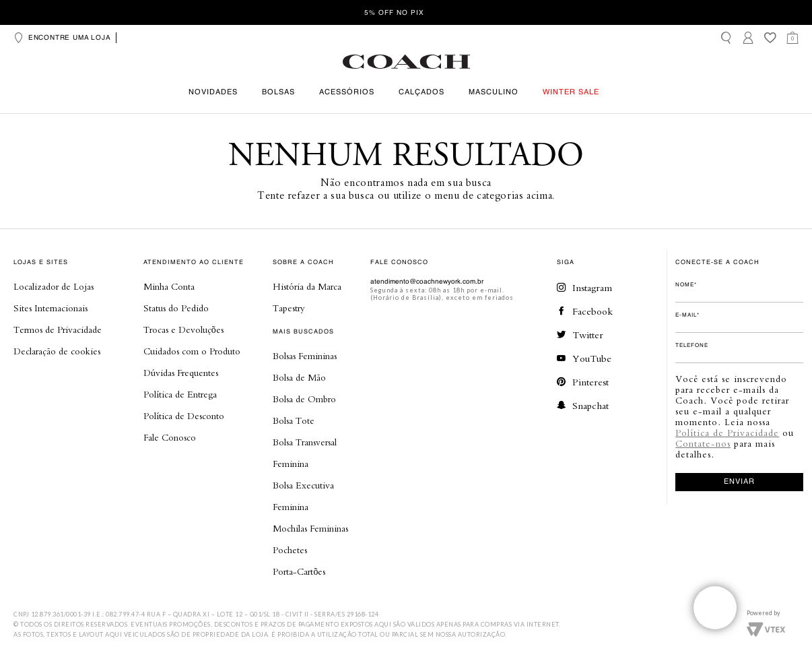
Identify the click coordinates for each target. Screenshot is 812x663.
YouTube (584, 358)
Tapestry (289, 308)
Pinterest (583, 382)
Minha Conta (169, 286)
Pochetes (290, 550)
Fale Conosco (170, 437)
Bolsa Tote (294, 420)
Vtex (766, 628)
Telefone (692, 346)
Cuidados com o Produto (192, 351)
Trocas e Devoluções (183, 329)
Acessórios (347, 93)
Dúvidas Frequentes (181, 373)
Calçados (421, 93)
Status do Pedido (176, 308)
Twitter (580, 335)
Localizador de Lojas (54, 286)
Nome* (686, 285)
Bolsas (278, 93)
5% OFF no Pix (394, 13)
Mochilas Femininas (310, 528)
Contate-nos (703, 443)
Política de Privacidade (727, 433)
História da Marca (307, 286)
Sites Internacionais (50, 308)
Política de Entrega (180, 394)
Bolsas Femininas (305, 356)
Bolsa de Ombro (304, 399)
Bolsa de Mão (299, 377)
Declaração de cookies (57, 351)
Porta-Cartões (299, 571)
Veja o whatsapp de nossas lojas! (715, 608)
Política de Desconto (184, 416)
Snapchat (583, 405)
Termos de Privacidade (58, 329)
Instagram (584, 287)
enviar (739, 482)
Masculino (494, 93)
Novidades (213, 93)
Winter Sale (571, 93)
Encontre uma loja (62, 38)
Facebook (585, 311)
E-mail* (687, 315)
